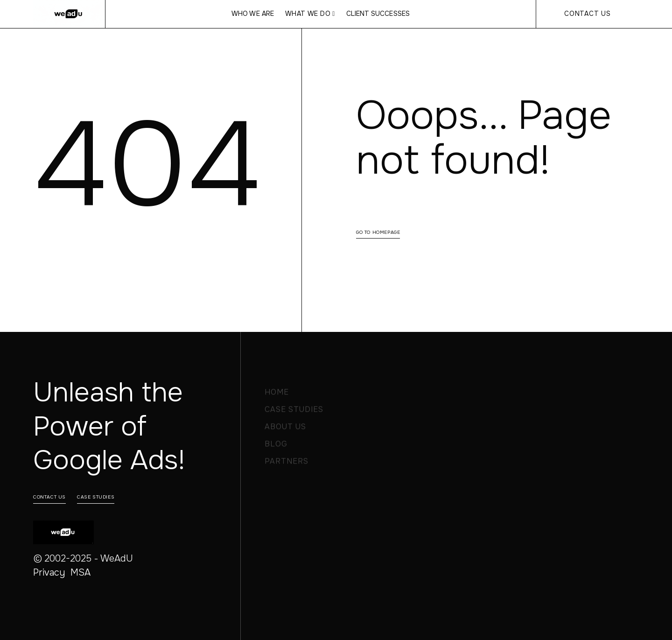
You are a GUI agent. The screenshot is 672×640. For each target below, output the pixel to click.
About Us (285, 429)
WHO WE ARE (252, 14)
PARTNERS (287, 464)
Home (277, 395)
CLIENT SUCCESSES (378, 14)
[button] (310, 14)
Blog (276, 447)
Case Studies (294, 412)
